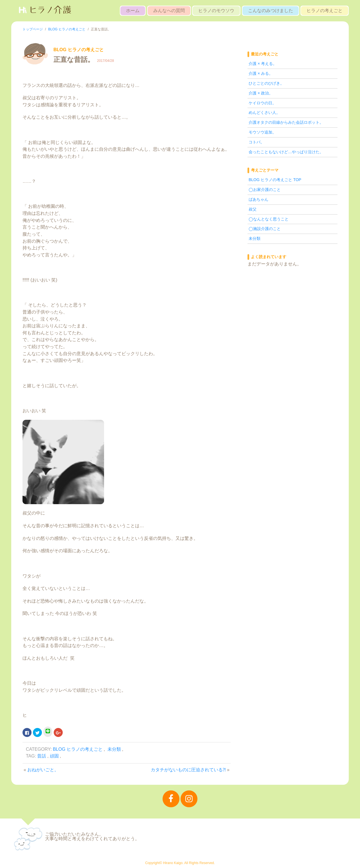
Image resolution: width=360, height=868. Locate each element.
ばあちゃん (258, 199)
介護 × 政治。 (261, 93)
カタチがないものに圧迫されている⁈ (188, 770)
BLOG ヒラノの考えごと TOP (275, 180)
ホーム (133, 11)
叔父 (253, 209)
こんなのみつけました (271, 11)
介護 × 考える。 (263, 64)
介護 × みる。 (261, 73)
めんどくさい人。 (264, 112)
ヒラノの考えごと (325, 11)
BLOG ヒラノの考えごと (78, 749)
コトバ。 (256, 142)
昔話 (42, 756)
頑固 (54, 756)
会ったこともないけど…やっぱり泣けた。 (286, 152)
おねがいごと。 (43, 770)
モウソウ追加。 (262, 132)
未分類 (114, 749)
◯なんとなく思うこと (269, 219)
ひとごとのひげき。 (266, 83)
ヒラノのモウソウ (216, 11)
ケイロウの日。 (262, 103)
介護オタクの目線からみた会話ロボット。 (286, 122)
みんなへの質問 (169, 11)
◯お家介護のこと (265, 190)
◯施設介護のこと (265, 229)
